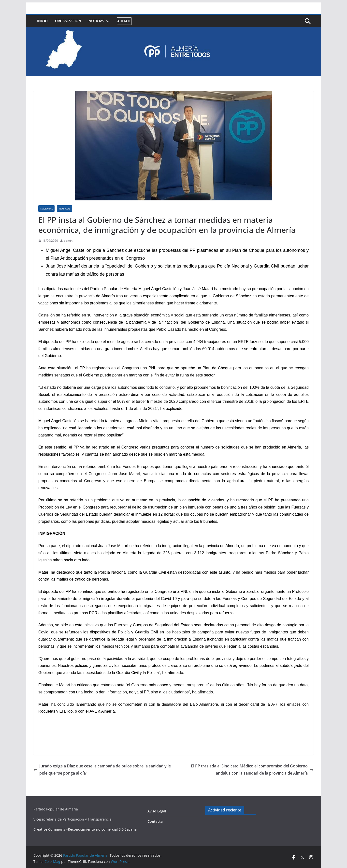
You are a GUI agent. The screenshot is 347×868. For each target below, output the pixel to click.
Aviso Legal (157, 811)
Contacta (155, 821)
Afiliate (124, 21)
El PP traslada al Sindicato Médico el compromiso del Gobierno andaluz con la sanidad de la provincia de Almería (252, 770)
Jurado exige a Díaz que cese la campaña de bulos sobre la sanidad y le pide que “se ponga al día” (102, 770)
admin (68, 241)
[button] (107, 21)
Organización (68, 21)
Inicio (42, 21)
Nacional (46, 209)
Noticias (96, 21)
